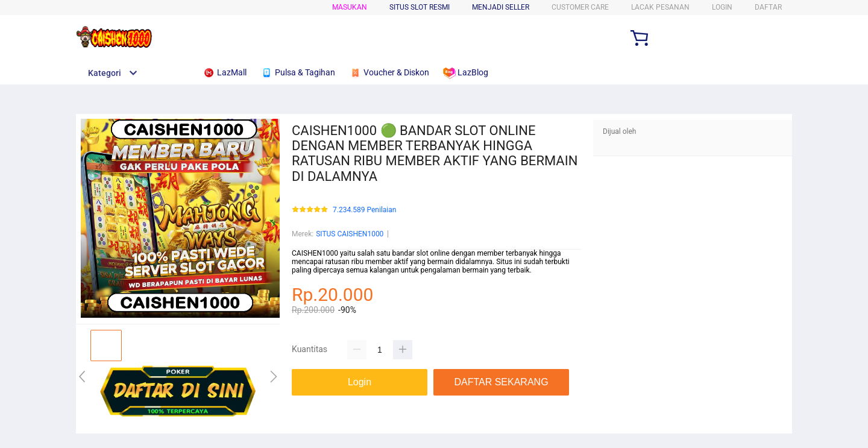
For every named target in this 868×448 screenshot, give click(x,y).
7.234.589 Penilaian (364, 210)
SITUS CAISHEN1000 (350, 234)
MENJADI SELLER (501, 7)
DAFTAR (768, 7)
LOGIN (722, 7)
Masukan (350, 7)
